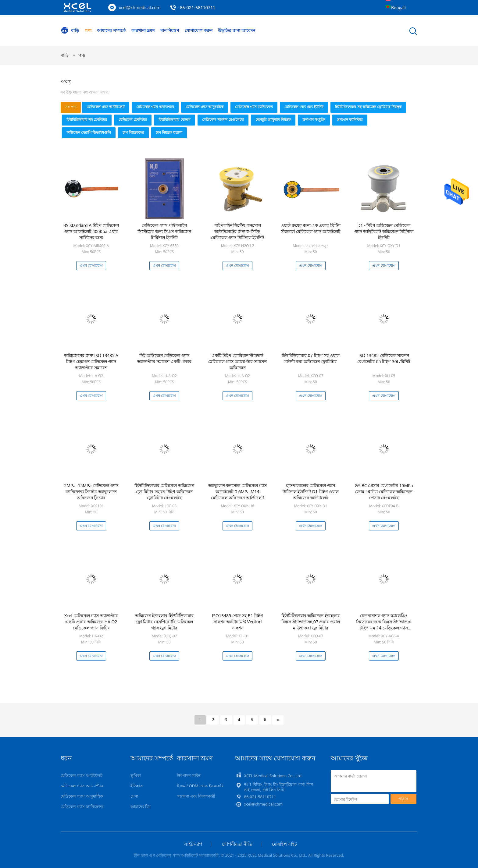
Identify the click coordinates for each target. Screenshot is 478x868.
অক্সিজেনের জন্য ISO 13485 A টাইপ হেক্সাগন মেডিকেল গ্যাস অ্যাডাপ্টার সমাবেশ (91, 361)
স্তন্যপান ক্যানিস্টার (350, 120)
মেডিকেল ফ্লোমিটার (133, 120)
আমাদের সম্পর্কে (111, 30)
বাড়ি (70, 30)
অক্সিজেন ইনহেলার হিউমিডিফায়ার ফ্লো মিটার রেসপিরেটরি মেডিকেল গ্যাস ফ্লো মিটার (164, 622)
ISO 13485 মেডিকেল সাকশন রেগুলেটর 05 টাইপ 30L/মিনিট (384, 358)
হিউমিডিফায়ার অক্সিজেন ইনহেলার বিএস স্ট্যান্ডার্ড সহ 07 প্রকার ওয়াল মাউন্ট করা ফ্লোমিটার (311, 622)
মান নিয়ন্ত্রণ (170, 30)
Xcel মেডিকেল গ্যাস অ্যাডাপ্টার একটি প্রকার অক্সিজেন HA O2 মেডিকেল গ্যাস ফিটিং (91, 622)
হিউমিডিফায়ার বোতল (175, 120)
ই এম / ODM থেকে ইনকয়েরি (200, 786)
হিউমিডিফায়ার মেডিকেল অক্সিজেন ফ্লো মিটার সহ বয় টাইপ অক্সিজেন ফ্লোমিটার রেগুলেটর (164, 492)
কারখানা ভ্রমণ (143, 30)
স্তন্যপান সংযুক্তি (314, 120)
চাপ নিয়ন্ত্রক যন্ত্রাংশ (169, 132)
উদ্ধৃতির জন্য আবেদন (236, 30)
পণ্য (88, 30)
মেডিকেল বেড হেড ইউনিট (304, 107)
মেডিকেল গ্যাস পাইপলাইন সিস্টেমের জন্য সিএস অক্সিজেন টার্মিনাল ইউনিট (164, 231)
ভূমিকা (136, 775)
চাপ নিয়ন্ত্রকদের (133, 132)
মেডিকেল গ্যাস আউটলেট (106, 107)
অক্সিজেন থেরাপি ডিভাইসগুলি (89, 132)
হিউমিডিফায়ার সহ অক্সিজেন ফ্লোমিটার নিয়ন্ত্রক (368, 107)
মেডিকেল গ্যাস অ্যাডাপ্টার (155, 107)
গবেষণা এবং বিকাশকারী (196, 796)
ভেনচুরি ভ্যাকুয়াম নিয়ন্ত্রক (273, 120)
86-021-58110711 (198, 7)
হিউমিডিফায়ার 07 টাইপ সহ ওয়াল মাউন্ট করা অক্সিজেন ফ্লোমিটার (311, 358)
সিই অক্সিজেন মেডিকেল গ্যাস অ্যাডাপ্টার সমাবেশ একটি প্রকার (164, 358)
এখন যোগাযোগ (91, 266)
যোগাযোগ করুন (199, 30)
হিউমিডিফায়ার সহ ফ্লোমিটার (87, 120)
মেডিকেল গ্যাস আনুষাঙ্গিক (205, 107)
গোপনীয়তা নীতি (237, 844)
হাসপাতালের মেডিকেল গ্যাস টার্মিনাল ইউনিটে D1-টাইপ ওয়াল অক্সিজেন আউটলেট (311, 492)
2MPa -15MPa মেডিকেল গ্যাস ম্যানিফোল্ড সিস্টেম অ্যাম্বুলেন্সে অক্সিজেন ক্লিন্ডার (91, 492)
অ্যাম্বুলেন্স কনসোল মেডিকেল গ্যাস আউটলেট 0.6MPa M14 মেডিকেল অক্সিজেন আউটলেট (238, 492)
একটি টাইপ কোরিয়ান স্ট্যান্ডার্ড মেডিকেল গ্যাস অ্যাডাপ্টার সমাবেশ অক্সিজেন (238, 361)
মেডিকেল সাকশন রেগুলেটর (223, 120)
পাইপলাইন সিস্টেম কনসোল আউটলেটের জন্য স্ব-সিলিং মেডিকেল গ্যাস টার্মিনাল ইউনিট (238, 231)
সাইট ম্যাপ (193, 844)
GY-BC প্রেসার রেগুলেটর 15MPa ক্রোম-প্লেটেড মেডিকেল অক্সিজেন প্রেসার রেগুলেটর (384, 492)
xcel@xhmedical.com (140, 7)
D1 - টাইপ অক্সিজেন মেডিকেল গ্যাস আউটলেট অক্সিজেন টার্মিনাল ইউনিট (384, 231)
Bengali (398, 7)
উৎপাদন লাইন (189, 775)
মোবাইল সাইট (285, 844)
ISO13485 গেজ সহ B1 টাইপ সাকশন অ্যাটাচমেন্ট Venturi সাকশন (237, 622)
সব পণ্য (71, 107)
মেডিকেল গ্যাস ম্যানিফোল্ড (254, 107)
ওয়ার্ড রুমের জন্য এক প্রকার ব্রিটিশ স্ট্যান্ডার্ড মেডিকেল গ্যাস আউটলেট (311, 228)
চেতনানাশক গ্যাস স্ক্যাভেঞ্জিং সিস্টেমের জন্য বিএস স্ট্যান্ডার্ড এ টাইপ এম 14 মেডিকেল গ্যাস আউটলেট (384, 625)
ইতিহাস (137, 786)
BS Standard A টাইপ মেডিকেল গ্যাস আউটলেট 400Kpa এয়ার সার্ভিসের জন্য (91, 231)
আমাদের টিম (141, 806)
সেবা (134, 796)
